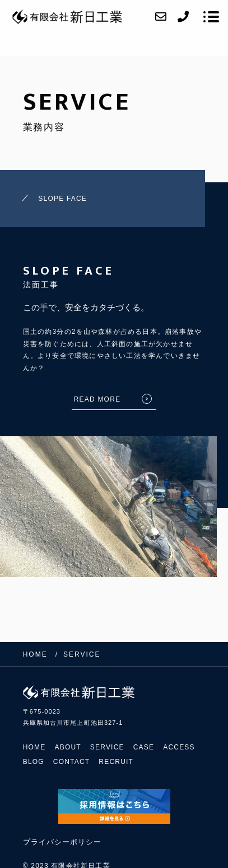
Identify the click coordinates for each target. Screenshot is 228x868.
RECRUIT (116, 762)
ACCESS (179, 747)
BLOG (34, 762)
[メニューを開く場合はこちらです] (211, 17)
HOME (34, 747)
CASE (144, 747)
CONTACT (72, 762)
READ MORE (97, 399)
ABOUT (68, 747)
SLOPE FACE (62, 199)
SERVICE (107, 747)
